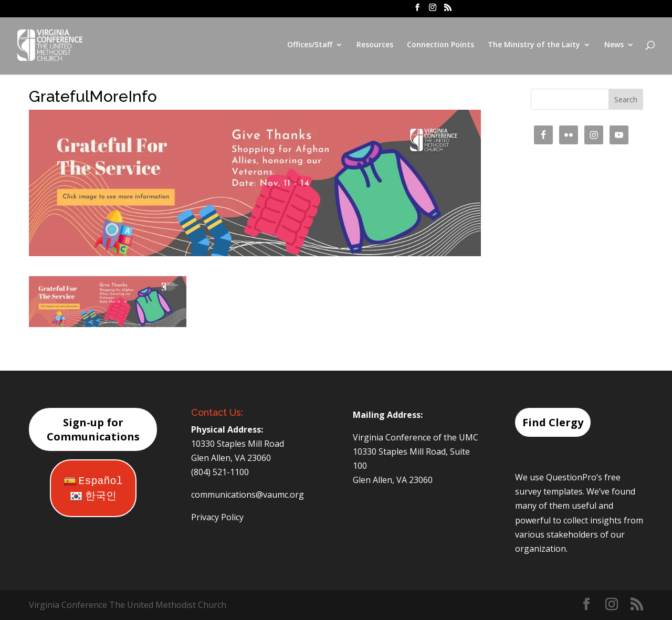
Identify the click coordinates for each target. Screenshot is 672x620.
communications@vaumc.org (248, 495)
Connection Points (440, 46)
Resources (375, 46)
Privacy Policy (217, 517)
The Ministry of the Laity (534, 46)
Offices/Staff (310, 46)
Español (93, 481)
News (614, 46)
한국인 (93, 496)
